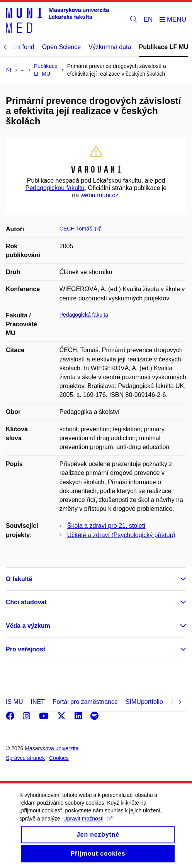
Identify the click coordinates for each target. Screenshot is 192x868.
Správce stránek (25, 758)
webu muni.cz (99, 195)
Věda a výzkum (28, 626)
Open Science (62, 47)
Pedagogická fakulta (84, 315)
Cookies (59, 758)
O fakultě (19, 579)
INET (37, 702)
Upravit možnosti (88, 826)
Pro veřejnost (25, 649)
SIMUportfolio (144, 702)
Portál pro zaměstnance (85, 702)
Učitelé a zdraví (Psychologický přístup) (121, 535)
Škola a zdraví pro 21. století (106, 526)
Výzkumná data (110, 47)
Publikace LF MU (163, 47)
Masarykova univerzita (52, 748)
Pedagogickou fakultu (55, 188)
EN (148, 19)
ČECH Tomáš (80, 229)
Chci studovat (26, 602)
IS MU (14, 702)
